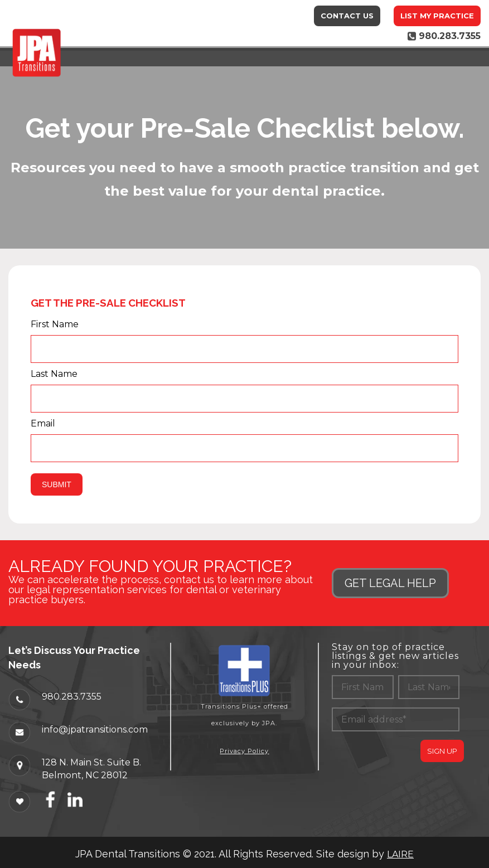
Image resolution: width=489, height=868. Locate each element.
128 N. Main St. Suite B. (91, 762)
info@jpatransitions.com (95, 729)
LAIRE (400, 854)
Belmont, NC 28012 (85, 775)
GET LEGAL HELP (390, 583)
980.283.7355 (72, 696)
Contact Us (347, 16)
